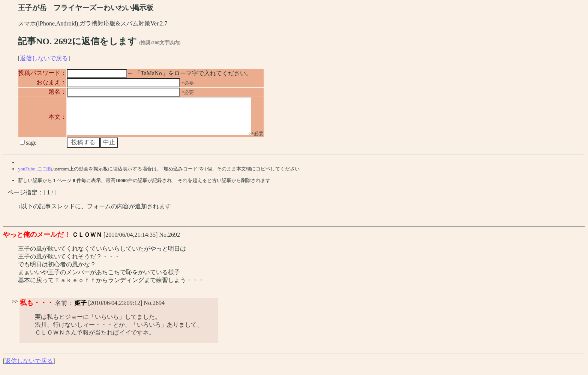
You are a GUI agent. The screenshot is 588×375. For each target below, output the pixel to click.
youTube (27, 176)
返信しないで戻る (44, 58)
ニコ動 (45, 176)
